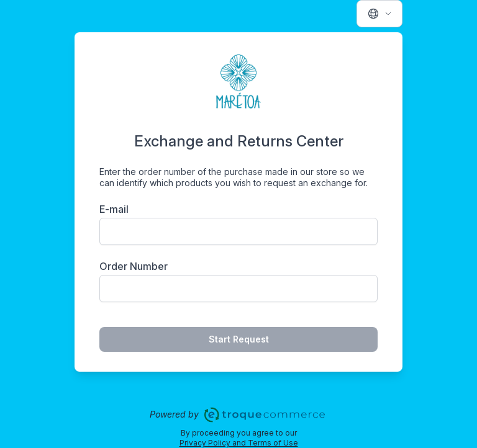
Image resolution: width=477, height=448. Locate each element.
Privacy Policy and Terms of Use (239, 443)
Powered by (239, 415)
